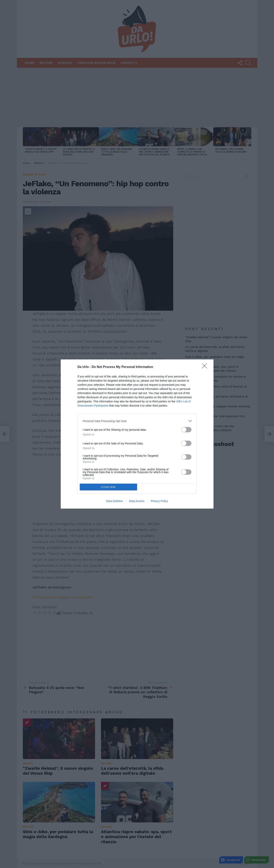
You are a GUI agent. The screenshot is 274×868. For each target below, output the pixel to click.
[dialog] (137, 434)
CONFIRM (108, 487)
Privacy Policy (159, 501)
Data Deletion (115, 501)
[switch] (186, 430)
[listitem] (137, 421)
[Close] (206, 367)
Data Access (137, 501)
